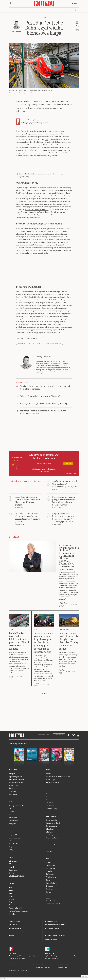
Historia (49, 871)
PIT (10, 864)
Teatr (11, 902)
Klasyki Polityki (51, 883)
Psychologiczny (51, 835)
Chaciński (49, 803)
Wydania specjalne (15, 776)
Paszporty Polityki (15, 908)
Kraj (22, 10)
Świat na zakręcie (52, 826)
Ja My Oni (12, 791)
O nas (48, 898)
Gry (10, 905)
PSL (10, 815)
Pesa (46, 139)
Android (14, 954)
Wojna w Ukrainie (15, 835)
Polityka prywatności (52, 929)
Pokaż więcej (44, 693)
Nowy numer (16, 10)
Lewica (11, 812)
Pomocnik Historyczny (17, 779)
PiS (10, 809)
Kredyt (11, 873)
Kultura (37, 10)
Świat (27, 10)
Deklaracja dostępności (53, 932)
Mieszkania (13, 861)
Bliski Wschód (14, 844)
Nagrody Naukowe (52, 782)
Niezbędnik (13, 794)
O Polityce (12, 936)
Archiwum (50, 889)
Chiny (11, 850)
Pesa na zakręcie (31, 338)
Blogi (47, 10)
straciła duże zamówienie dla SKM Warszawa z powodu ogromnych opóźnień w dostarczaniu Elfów (42, 245)
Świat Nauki (13, 788)
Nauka (42, 10)
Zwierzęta (49, 886)
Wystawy (12, 899)
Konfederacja (14, 821)
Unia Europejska (15, 838)
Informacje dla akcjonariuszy (55, 936)
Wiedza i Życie (14, 785)
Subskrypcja (59, 735)
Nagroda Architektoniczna (18, 911)
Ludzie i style (51, 865)
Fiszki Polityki (50, 954)
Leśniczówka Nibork (64, 965)
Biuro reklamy (13, 925)
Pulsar (48, 773)
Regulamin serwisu (51, 921)
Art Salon (12, 914)
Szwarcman (50, 797)
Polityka (12, 773)
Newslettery (50, 862)
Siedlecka (49, 794)
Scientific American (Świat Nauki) (58, 776)
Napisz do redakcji (15, 929)
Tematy (48, 895)
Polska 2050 (13, 818)
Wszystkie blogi (51, 809)
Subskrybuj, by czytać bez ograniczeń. (35, 123)
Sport (48, 880)
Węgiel (11, 867)
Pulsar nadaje (51, 844)
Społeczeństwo (51, 874)
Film (11, 893)
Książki (11, 887)
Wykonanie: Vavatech (63, 968)
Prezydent (13, 823)
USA (10, 841)
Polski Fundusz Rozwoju (53, 344)
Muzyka (12, 890)
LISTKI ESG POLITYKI (17, 876)
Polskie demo (51, 841)
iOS (10, 954)
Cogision (42, 968)
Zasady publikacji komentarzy (55, 925)
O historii (49, 832)
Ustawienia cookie (51, 939)
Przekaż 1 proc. (51, 877)
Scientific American (16, 782)
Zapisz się (68, 464)
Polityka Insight (38, 965)
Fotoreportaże (51, 868)
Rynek (31, 10)
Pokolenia (65, 10)
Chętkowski (50, 806)
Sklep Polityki (51, 901)
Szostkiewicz (51, 800)
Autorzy (49, 892)
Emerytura (13, 870)
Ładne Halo (47, 968)
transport (22, 347)
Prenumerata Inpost (44, 735)
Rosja (11, 847)
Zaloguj (75, 4)
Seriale (11, 896)
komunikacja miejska (25, 344)
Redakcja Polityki (14, 921)
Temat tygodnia (51, 820)
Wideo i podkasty (55, 10)
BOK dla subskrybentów (17, 932)
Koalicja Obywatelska (16, 806)
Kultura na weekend (53, 823)
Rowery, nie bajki (52, 838)
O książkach (50, 829)
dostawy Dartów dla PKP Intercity (37, 209)
